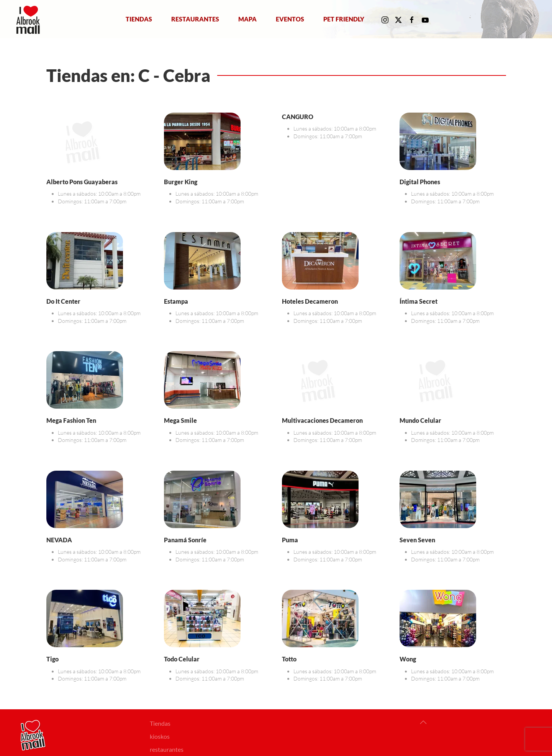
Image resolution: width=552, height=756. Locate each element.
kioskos (160, 736)
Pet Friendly (344, 19)
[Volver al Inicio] (30, 19)
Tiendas (139, 19)
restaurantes (167, 749)
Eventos (290, 19)
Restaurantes (195, 19)
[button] (423, 722)
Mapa (247, 19)
